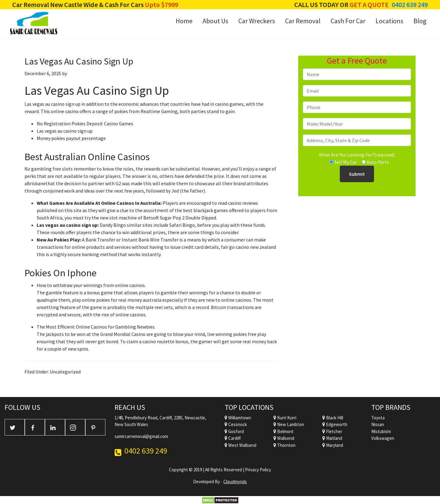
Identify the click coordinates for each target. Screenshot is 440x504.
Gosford (234, 431)
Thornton (284, 445)
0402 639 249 (410, 5)
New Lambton (289, 424)
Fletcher (332, 431)
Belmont (284, 431)
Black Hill (333, 418)
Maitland (332, 438)
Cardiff (233, 438)
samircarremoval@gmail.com (141, 436)
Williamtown (238, 418)
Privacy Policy (258, 470)
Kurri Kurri (285, 418)
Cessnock (236, 424)
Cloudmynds (235, 482)
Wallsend (284, 438)
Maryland (333, 445)
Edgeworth (335, 424)
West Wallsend (240, 445)
